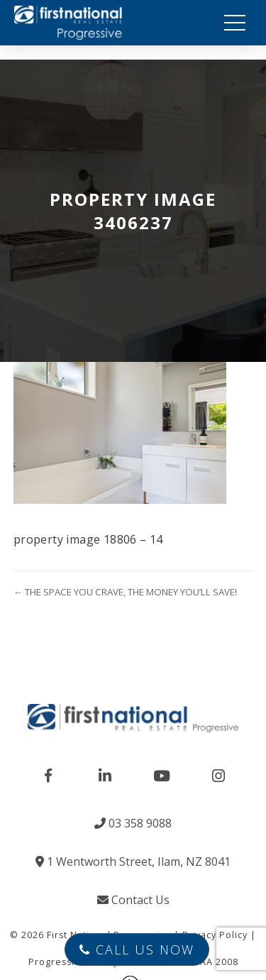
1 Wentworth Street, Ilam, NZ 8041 (133, 861)
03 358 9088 (133, 823)
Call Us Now (137, 949)
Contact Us (133, 900)
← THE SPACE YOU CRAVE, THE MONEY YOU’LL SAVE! (125, 592)
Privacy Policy (215, 935)
